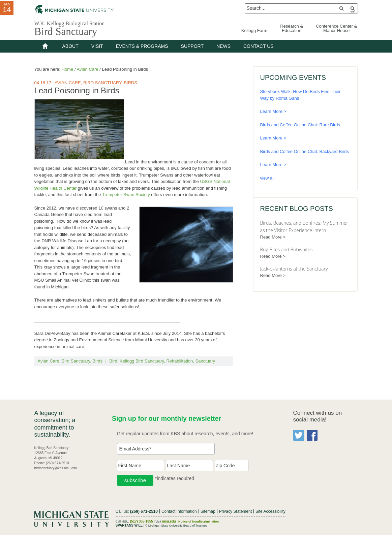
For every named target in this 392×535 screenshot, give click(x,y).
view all (267, 178)
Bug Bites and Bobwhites (287, 249)
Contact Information (179, 511)
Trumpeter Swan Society (126, 195)
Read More (271, 237)
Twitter (299, 435)
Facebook (312, 435)
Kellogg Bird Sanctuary (142, 361)
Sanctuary (205, 361)
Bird (113, 361)
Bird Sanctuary (66, 32)
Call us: (137, 511)
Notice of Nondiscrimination (199, 521)
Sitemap (208, 511)
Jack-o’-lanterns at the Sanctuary (294, 269)
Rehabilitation (179, 361)
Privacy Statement (235, 511)
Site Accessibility (270, 511)
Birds (130, 83)
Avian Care (68, 83)
